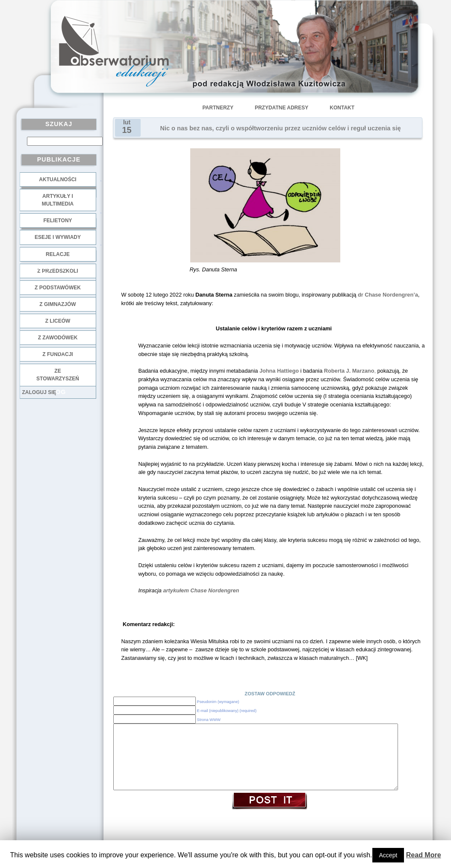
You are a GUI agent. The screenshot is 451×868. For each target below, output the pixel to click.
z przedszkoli (57, 271)
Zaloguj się (39, 392)
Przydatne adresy (282, 108)
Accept (388, 855)
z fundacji (57, 354)
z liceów (58, 321)
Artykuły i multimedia (58, 200)
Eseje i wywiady (58, 237)
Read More (424, 855)
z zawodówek (58, 338)
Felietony (57, 221)
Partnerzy (218, 108)
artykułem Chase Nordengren (201, 590)
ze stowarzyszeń (58, 375)
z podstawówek (58, 288)
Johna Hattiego (279, 371)
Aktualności (57, 179)
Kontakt (342, 108)
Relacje (58, 254)
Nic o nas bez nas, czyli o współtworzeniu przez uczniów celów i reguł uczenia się (281, 128)
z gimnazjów (57, 304)
